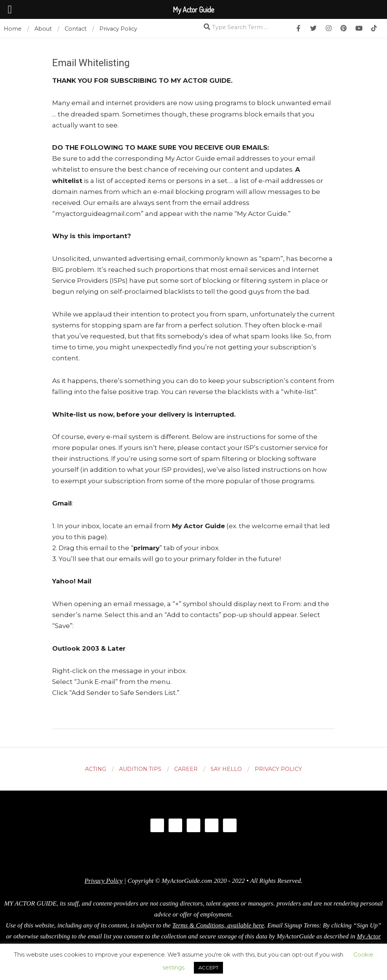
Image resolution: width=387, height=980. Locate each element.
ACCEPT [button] (208, 968)
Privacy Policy (104, 881)
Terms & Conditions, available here (218, 925)
